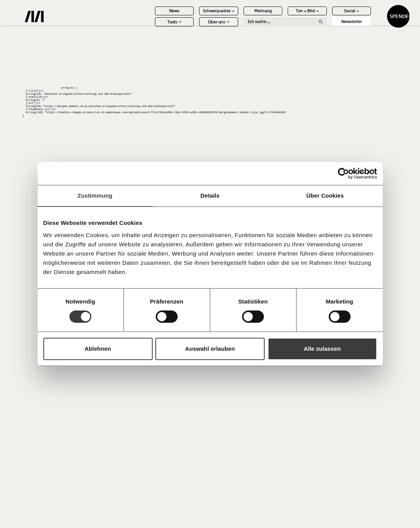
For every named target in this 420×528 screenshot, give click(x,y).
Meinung (239, 16)
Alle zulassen (322, 349)
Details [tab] (210, 196)
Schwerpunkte (195, 16)
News (151, 16)
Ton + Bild (284, 16)
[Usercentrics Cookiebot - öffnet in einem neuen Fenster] (343, 173)
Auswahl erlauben (210, 349)
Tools (151, 27)
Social (328, 16)
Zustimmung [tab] (95, 196)
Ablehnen (98, 349)
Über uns (195, 27)
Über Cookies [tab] (325, 196)
